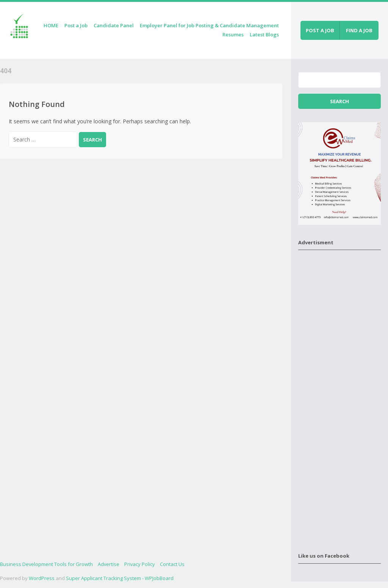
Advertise (109, 564)
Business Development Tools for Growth (46, 564)
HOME (51, 25)
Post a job (320, 30)
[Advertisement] (339, 396)
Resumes (233, 35)
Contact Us (172, 564)
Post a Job (76, 25)
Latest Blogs (264, 35)
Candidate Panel (114, 25)
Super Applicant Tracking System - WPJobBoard (120, 578)
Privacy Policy (140, 564)
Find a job (359, 30)
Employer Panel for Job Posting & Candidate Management (209, 25)
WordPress (42, 578)
